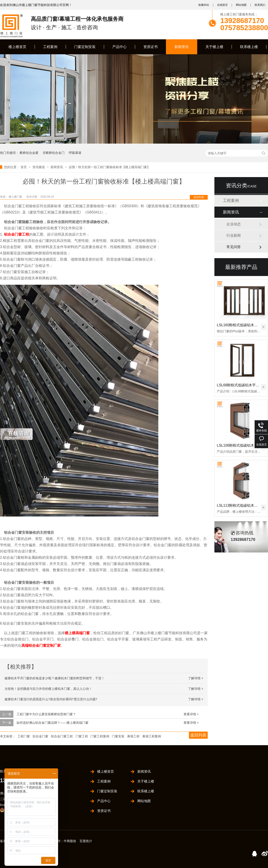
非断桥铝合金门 (54, 153)
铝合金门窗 (40, 736)
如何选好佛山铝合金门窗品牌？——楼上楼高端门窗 (52, 723)
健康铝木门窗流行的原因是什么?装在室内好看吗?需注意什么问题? (51, 699)
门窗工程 (82, 736)
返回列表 (199, 197)
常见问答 (234, 247)
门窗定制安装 (85, 47)
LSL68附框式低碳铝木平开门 (240, 385)
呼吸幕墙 (75, 153)
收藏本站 (204, 5)
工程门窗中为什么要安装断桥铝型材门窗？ (46, 714)
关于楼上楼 (214, 47)
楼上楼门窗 (16, 197)
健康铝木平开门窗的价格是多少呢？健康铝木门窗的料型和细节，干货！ (54, 678)
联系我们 (260, 5)
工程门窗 (24, 736)
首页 (24, 167)
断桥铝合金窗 (29, 153)
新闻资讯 (182, 47)
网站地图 (241, 5)
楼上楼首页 (17, 47)
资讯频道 (39, 167)
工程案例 (50, 47)
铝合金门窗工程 (17, 234)
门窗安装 (118, 736)
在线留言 (222, 5)
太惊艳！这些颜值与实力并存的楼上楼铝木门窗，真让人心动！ (48, 689)
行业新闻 (234, 235)
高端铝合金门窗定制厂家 (41, 645)
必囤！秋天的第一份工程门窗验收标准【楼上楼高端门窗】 (109, 167)
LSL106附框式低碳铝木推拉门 (241, 445)
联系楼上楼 (249, 47)
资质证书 (151, 47)
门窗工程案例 (100, 736)
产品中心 (119, 47)
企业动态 (234, 224)
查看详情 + (191, 714)
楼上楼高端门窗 (77, 633)
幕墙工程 (133, 736)
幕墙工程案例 (152, 736)
